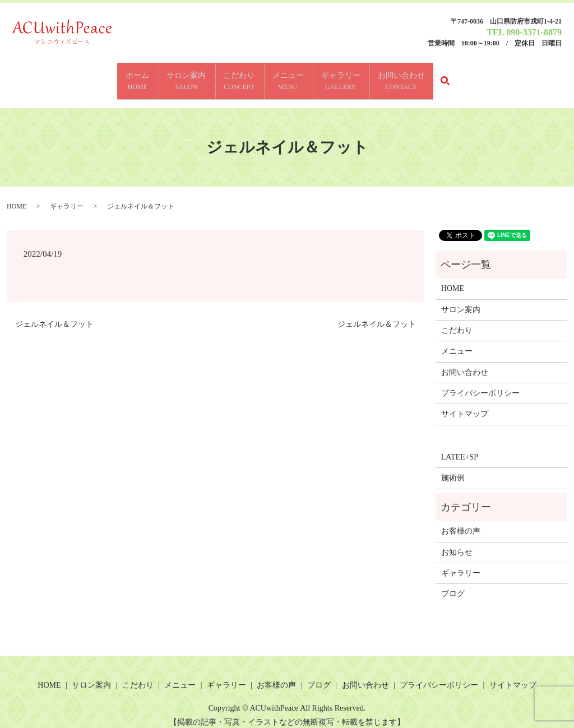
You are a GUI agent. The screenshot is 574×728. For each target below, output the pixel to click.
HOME (17, 197)
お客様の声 (461, 522)
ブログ (453, 585)
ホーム (122, 77)
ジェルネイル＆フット (54, 315)
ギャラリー (350, 77)
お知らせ (457, 543)
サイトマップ (465, 405)
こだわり (236, 77)
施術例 (453, 469)
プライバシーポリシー (480, 384)
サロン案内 (177, 77)
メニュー (291, 77)
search (469, 76)
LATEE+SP (460, 448)
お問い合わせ (416, 77)
